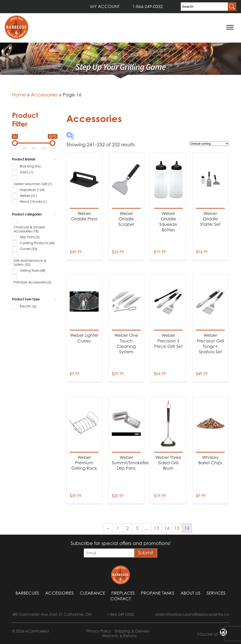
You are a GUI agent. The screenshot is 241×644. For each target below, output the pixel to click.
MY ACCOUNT (105, 6)
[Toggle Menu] (230, 27)
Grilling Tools (33, 270)
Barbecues (27, 593)
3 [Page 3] (137, 528)
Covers (29, 249)
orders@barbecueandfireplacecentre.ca (192, 614)
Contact (121, 599)
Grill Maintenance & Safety (30, 262)
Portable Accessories (32, 282)
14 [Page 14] (167, 528)
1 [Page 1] (118, 528)
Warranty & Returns (119, 636)
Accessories (44, 95)
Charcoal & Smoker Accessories (29, 229)
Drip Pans (30, 237)
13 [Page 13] (157, 528)
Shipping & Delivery (132, 631)
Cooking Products (37, 243)
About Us (191, 593)
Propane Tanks (158, 593)
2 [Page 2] (127, 528)
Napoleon (32, 190)
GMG (27, 172)
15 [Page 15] (177, 528)
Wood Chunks (33, 201)
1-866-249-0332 (148, 6)
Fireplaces (123, 593)
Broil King (30, 166)
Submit (146, 553)
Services (216, 593)
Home (19, 95)
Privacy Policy (99, 631)
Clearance (92, 593)
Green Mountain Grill (33, 184)
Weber (28, 196)
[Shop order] (209, 144)
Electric (28, 306)
